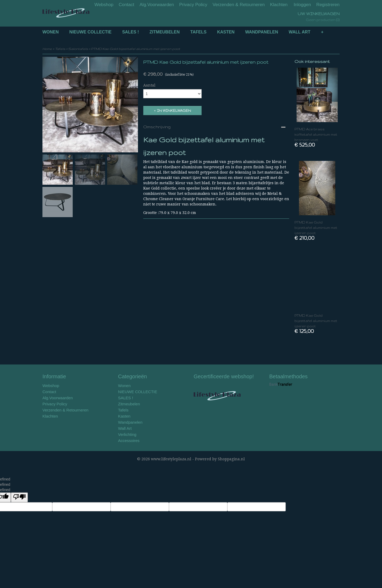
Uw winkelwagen (319, 14)
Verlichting (127, 434)
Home (47, 49)
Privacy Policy (193, 5)
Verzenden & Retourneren (239, 5)
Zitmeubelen (165, 32)
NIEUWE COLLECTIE (90, 32)
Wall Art (299, 32)
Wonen (51, 32)
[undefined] (19, 497)
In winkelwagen (174, 111)
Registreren (328, 5)
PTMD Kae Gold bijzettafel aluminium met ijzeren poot (136, 49)
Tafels (198, 32)
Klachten (279, 5)
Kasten (226, 32)
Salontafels (78, 49)
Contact (126, 5)
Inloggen (302, 5)
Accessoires (129, 441)
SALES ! (130, 32)
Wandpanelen (262, 32)
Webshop (104, 5)
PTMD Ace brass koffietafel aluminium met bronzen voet (316, 134)
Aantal (149, 85)
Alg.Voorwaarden (157, 5)
